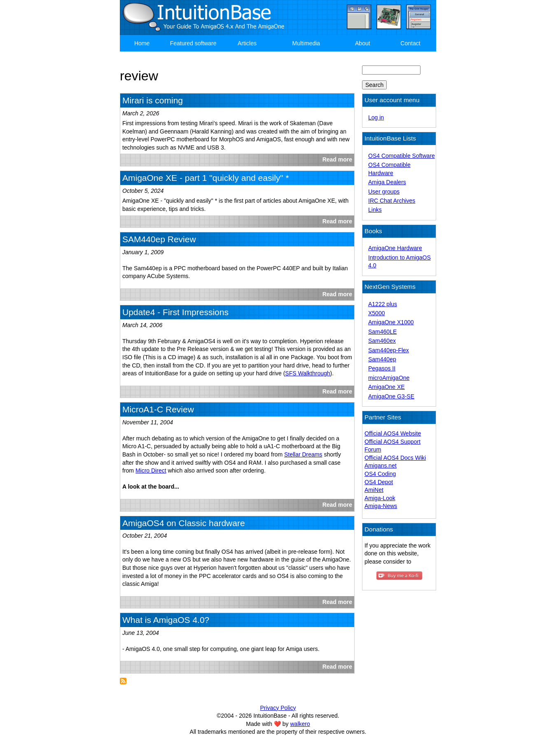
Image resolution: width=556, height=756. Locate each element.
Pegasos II (382, 368)
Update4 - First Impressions (175, 312)
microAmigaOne (389, 378)
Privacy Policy (278, 708)
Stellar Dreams (303, 454)
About (363, 43)
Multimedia (306, 43)
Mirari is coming (153, 100)
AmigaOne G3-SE (391, 396)
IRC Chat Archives (392, 201)
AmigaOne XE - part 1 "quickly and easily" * (206, 178)
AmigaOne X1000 (391, 322)
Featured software (193, 43)
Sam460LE (382, 332)
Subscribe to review (123, 681)
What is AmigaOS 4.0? (166, 620)
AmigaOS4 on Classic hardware (184, 523)
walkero (300, 724)
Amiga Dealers (387, 182)
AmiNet (374, 490)
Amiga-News (381, 506)
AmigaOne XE (387, 387)
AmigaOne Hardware (395, 248)
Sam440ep (382, 359)
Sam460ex (382, 341)
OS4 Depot (379, 482)
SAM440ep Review (159, 239)
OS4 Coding (380, 474)
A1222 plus (383, 304)
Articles (247, 43)
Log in (376, 117)
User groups (384, 192)
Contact (410, 43)
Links (375, 210)
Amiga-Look (380, 498)
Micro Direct (151, 470)
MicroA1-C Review (158, 409)
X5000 (376, 313)
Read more (337, 159)
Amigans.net (381, 466)
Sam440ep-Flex (389, 350)
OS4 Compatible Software (402, 156)
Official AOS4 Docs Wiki (395, 458)
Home (142, 43)
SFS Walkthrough (307, 373)
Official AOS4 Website (393, 433)
